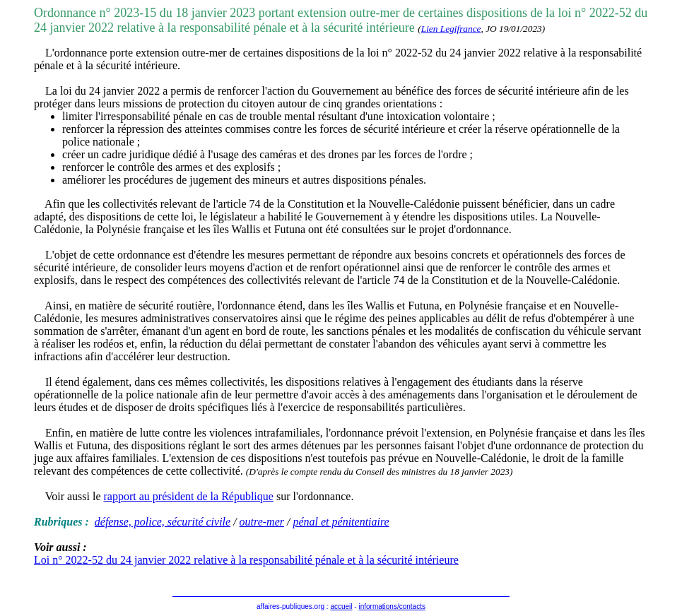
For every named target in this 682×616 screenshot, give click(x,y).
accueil (341, 606)
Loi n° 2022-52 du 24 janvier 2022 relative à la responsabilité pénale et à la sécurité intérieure (246, 560)
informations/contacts (392, 606)
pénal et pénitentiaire (341, 522)
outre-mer (262, 522)
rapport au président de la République (189, 496)
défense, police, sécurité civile (163, 522)
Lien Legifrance (451, 29)
